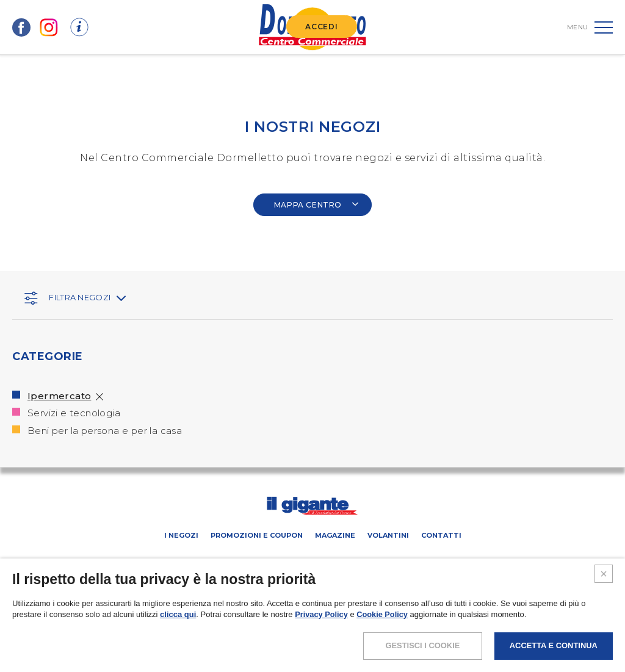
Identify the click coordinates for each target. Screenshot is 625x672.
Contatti (441, 535)
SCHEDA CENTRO (173, 562)
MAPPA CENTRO (317, 205)
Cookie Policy (384, 637)
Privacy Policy (322, 637)
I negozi (181, 535)
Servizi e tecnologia (74, 413)
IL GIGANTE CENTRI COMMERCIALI (425, 562)
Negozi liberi (335, 562)
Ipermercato (59, 396)
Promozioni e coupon (257, 535)
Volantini (388, 535)
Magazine (335, 535)
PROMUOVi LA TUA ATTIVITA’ (256, 562)
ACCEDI (321, 27)
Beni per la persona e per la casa (105, 431)
